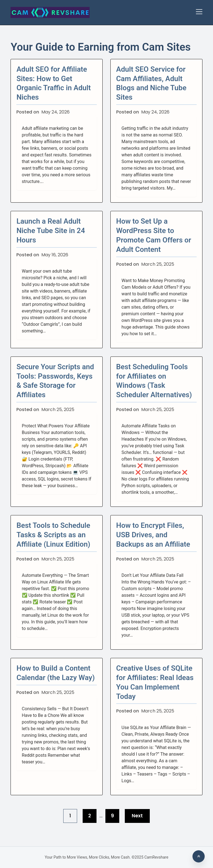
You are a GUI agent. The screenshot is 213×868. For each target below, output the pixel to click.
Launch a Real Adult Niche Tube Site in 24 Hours (51, 231)
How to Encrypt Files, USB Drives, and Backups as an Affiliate (153, 535)
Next (137, 816)
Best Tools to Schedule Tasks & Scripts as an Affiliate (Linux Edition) (53, 535)
